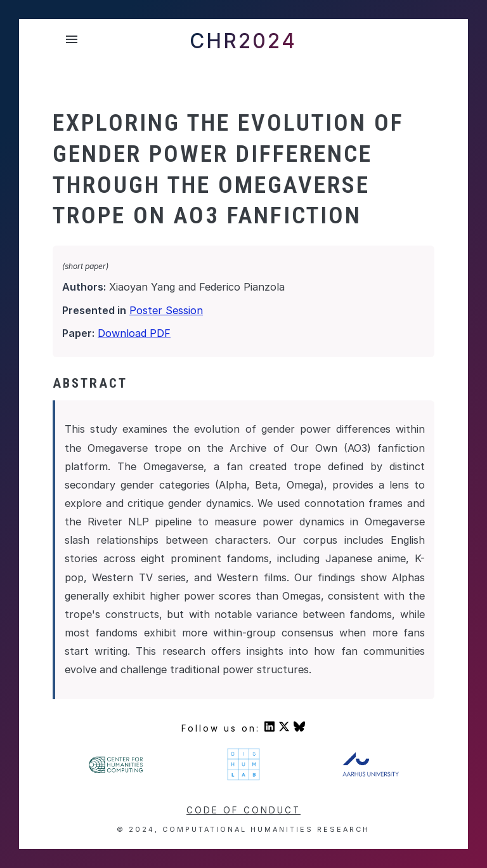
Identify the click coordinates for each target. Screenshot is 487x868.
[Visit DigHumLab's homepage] (243, 778)
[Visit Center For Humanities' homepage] (116, 771)
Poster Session (166, 310)
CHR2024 (243, 41)
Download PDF (134, 333)
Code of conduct (243, 810)
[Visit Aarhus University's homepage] (371, 773)
